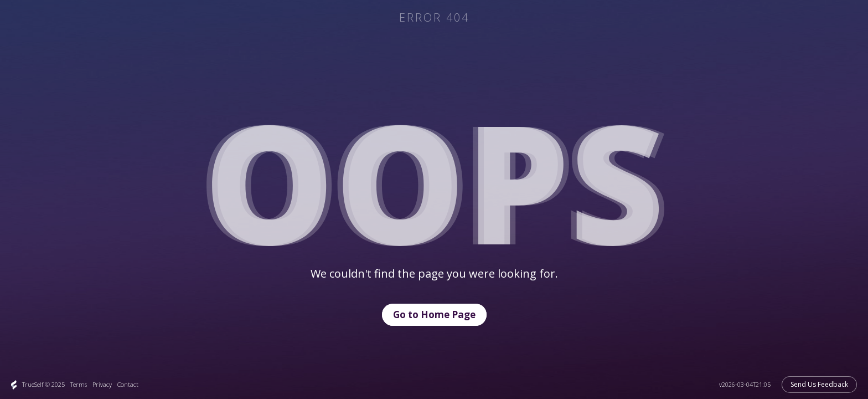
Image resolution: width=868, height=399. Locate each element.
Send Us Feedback (819, 384)
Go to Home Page (434, 314)
